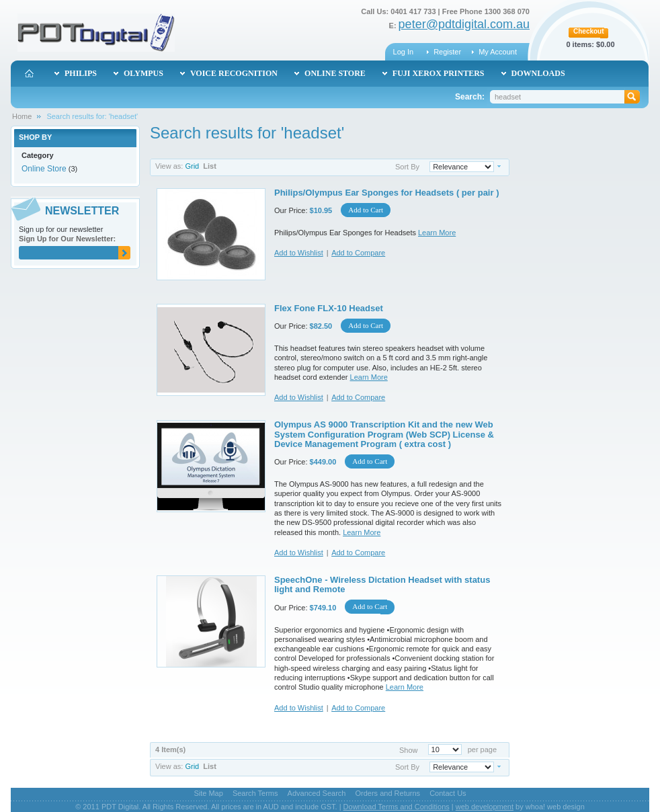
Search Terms (255, 793)
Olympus (143, 73)
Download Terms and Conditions (397, 807)
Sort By (407, 167)
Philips (81, 73)
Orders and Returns (388, 793)
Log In (404, 52)
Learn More (437, 233)
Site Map (208, 793)
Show (409, 749)
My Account (498, 52)
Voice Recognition (234, 73)
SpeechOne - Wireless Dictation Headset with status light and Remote (382, 584)
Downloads (538, 73)
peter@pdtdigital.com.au (464, 24)
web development (485, 807)
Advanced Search (317, 793)
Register (447, 52)
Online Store (44, 169)
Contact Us (448, 793)
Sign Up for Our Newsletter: (67, 239)
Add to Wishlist (299, 253)
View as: (169, 166)
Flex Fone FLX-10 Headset (329, 308)
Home (22, 116)
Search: (470, 97)
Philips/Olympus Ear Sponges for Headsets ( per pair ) (386, 193)
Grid (192, 166)
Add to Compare (358, 253)
